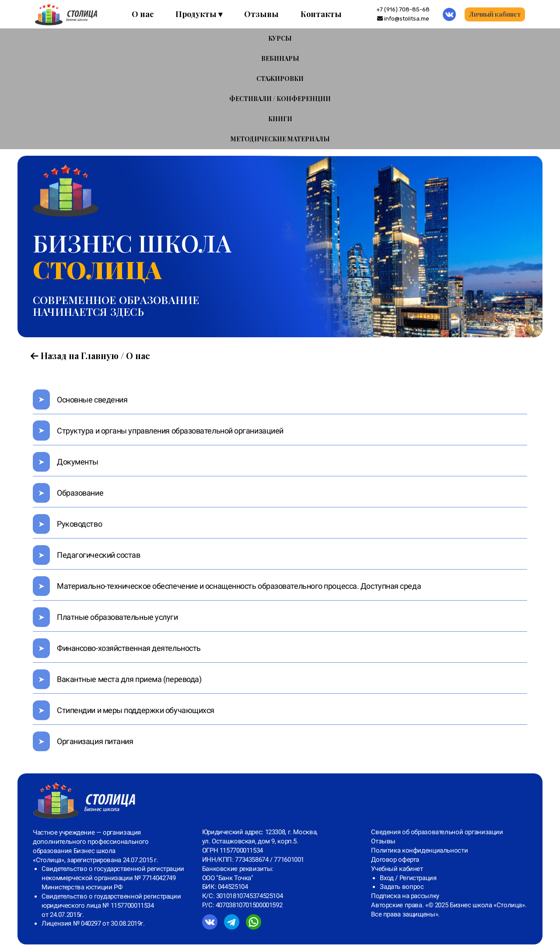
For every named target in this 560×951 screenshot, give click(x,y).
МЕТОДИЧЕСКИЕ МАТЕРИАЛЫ (280, 139)
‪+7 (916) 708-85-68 (403, 9)
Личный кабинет (495, 14)
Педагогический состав (99, 555)
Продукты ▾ (199, 14)
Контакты (321, 14)
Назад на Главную (75, 355)
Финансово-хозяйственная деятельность (129, 648)
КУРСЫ (280, 38)
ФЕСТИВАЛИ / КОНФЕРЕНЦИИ (280, 99)
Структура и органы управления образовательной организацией (170, 431)
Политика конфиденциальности (419, 850)
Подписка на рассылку (405, 896)
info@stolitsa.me (403, 19)
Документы (78, 462)
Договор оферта (395, 860)
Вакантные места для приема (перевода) (129, 679)
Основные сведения (92, 400)
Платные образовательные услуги (117, 617)
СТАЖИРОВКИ (280, 79)
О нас (143, 14)
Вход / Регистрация (408, 878)
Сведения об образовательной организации (437, 832)
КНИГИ (280, 119)
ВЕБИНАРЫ (280, 58)
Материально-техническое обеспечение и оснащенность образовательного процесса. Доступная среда (239, 586)
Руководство (79, 524)
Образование (80, 493)
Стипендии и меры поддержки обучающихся (136, 710)
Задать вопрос (402, 887)
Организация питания (95, 741)
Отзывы (261, 14)
